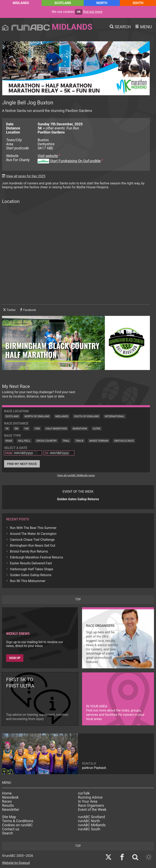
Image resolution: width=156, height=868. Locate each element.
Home (7, 793)
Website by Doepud (16, 863)
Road (9, 441)
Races (7, 801)
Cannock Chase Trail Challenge (32, 540)
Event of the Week (92, 810)
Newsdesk (10, 797)
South (138, 3)
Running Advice (90, 797)
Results (8, 806)
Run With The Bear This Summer (33, 528)
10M (37, 429)
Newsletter (11, 810)
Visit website (48, 156)
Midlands (21, 3)
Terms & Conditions (18, 821)
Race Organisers (91, 806)
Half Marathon (56, 429)
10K (26, 429)
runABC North (89, 821)
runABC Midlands (92, 825)
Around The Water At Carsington (33, 534)
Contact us (11, 829)
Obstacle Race (124, 441)
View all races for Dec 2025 (26, 176)
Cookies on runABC (17, 825)
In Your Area (88, 801)
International (115, 416)
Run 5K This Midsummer (28, 581)
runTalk (84, 793)
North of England (37, 416)
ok (79, 12)
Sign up (15, 658)
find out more (93, 12)
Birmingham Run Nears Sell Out (33, 546)
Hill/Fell (24, 441)
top (78, 599)
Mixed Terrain (99, 441)
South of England (87, 416)
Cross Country (46, 441)
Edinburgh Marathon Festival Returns (37, 557)
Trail (66, 441)
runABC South (89, 829)
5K (7, 429)
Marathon (80, 429)
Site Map (9, 817)
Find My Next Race (22, 464)
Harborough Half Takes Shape (31, 569)
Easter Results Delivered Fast (31, 563)
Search (8, 833)
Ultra (97, 429)
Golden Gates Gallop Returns (31, 575)
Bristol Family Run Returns (29, 551)
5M (16, 429)
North (102, 3)
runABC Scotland (92, 817)
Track (79, 441)
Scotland (63, 3)
